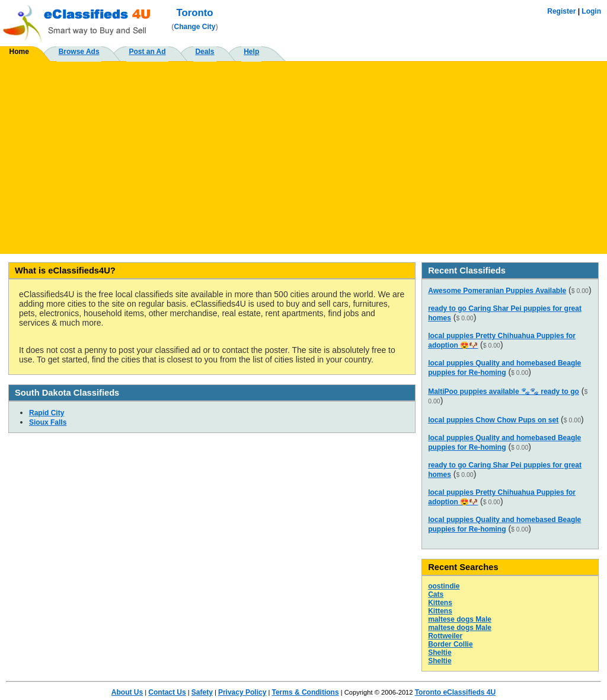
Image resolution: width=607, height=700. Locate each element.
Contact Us (167, 692)
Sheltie (440, 653)
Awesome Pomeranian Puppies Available (497, 291)
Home (19, 52)
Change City (195, 27)
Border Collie (450, 644)
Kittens (440, 603)
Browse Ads (79, 52)
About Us (127, 692)
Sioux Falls (48, 422)
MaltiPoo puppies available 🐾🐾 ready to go (504, 392)
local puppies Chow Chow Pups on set (493, 420)
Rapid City (47, 413)
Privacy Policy (242, 692)
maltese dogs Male (460, 619)
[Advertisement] (303, 153)
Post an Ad (147, 52)
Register (561, 11)
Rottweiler (445, 636)
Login (591, 11)
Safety (202, 692)
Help (251, 52)
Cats (436, 594)
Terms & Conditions (305, 692)
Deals (205, 52)
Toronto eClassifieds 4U (455, 692)
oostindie (444, 586)
